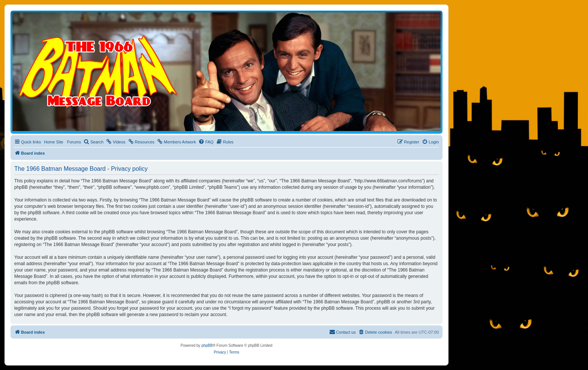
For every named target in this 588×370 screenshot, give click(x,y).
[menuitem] (94, 142)
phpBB (207, 345)
